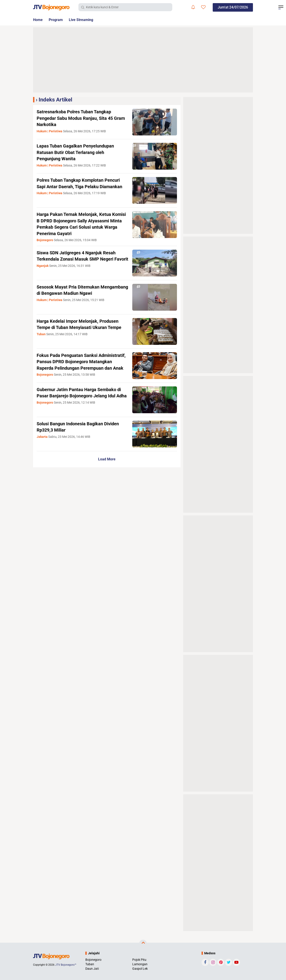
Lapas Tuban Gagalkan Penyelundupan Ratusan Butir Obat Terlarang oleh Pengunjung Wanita (79, 152)
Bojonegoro (93, 960)
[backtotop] (143, 944)
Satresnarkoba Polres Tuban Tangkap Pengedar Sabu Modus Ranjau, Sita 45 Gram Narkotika (78, 118)
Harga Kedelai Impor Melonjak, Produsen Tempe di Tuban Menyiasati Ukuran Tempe (81, 327)
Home (39, 20)
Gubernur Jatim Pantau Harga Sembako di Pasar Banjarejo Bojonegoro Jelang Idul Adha (82, 400)
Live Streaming (86, 20)
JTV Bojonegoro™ (66, 965)
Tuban (90, 964)
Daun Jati (92, 969)
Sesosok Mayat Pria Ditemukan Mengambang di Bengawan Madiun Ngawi (75, 293)
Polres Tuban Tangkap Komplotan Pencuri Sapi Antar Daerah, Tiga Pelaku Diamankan (82, 186)
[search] (125, 7)
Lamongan (140, 964)
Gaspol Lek (140, 969)
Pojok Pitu (139, 960)
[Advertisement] (143, 60)
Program (58, 20)
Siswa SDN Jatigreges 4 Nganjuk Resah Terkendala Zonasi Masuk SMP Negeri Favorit (80, 259)
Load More (107, 463)
